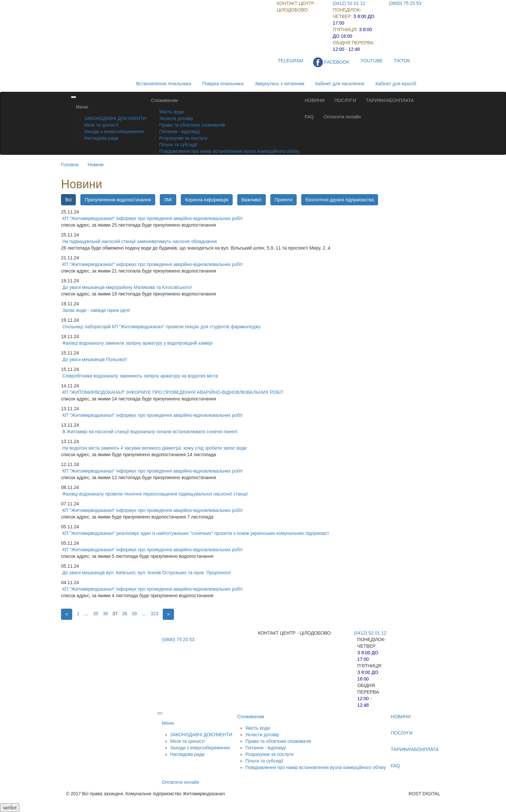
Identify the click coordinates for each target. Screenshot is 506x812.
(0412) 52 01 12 (349, 3)
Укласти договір (176, 118)
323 (154, 614)
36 (105, 614)
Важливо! (252, 200)
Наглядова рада (101, 138)
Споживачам (164, 100)
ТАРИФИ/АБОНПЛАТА (390, 100)
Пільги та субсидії (178, 145)
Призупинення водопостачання (118, 200)
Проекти (284, 200)
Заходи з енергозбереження (114, 132)
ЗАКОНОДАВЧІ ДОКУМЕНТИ (115, 118)
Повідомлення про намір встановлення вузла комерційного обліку (229, 151)
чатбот (10, 808)
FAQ (309, 117)
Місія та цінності (101, 125)
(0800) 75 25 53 (405, 3)
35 (96, 614)
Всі (68, 200)
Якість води (171, 112)
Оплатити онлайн (342, 117)
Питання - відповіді (179, 132)
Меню (82, 107)
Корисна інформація (207, 200)
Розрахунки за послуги (183, 138)
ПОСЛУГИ (345, 100)
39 (135, 614)
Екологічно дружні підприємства (340, 200)
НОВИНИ (315, 100)
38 (125, 614)
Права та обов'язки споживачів (192, 125)
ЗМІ (168, 200)
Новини (96, 165)
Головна (70, 165)
